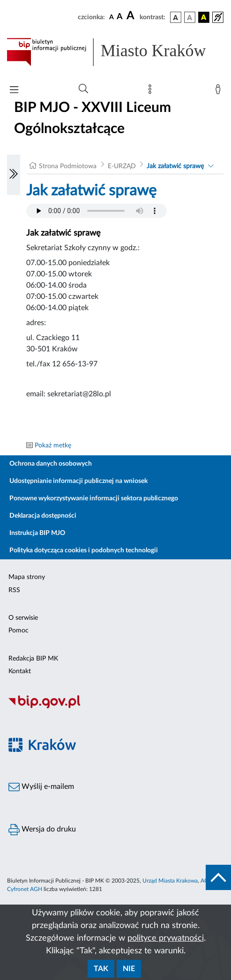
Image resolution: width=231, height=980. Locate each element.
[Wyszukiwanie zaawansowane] (83, 89)
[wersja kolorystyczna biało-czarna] (190, 17)
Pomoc (19, 631)
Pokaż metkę (53, 445)
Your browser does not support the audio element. (97, 211)
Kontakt (20, 671)
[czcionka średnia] (120, 17)
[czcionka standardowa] (112, 17)
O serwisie (23, 618)
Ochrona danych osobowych (51, 464)
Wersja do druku (42, 830)
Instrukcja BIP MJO (37, 533)
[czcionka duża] (132, 16)
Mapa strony (27, 577)
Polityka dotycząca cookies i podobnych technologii (84, 550)
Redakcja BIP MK (33, 659)
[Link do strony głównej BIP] (115, 52)
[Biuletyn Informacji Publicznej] (115, 707)
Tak (101, 969)
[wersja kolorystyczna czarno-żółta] (204, 17)
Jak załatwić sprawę (175, 166)
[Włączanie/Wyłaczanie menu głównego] (14, 91)
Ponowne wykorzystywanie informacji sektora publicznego (94, 498)
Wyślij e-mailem (41, 787)
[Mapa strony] (152, 91)
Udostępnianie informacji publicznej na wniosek (78, 481)
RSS (14, 590)
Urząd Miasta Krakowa (170, 881)
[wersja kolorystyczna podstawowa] (176, 17)
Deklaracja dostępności (43, 516)
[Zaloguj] (220, 91)
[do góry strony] (218, 877)
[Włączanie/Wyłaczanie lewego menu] (14, 175)
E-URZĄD (122, 166)
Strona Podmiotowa (68, 166)
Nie (129, 969)
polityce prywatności (166, 938)
